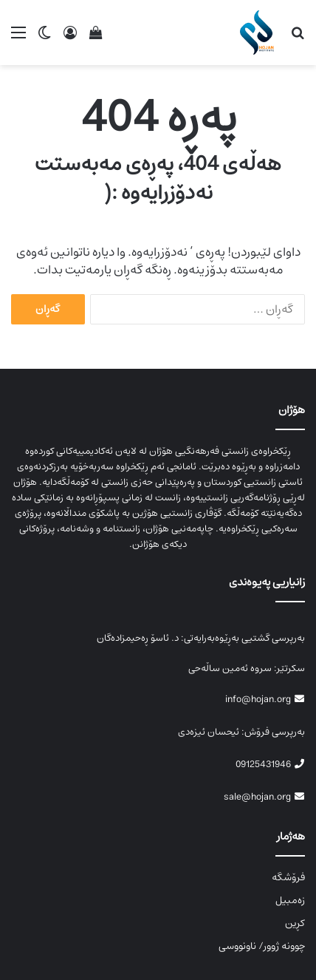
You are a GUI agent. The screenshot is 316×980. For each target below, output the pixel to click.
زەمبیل (290, 900)
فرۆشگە (288, 877)
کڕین (295, 923)
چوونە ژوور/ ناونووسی (262, 946)
